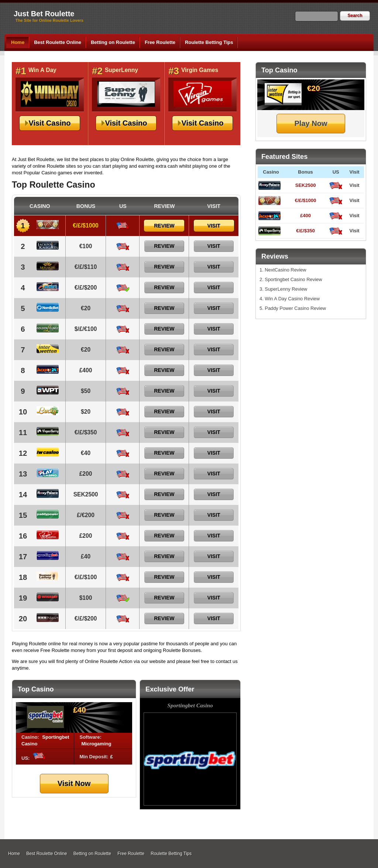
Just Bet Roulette (44, 14)
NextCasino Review (285, 270)
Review (164, 226)
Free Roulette (160, 42)
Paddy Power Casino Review (295, 308)
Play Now (311, 123)
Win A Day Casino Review (292, 299)
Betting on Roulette (113, 42)
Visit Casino (49, 123)
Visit (354, 185)
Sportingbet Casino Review (293, 279)
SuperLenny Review (286, 289)
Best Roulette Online (58, 42)
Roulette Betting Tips (209, 42)
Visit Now (74, 783)
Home (18, 42)
